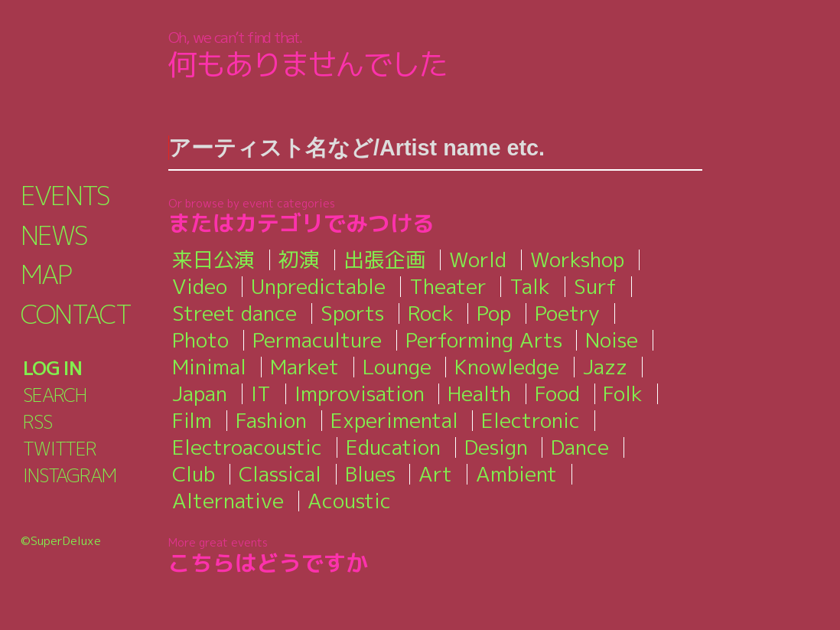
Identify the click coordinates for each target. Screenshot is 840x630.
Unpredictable (318, 286)
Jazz (605, 367)
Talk (530, 286)
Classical (281, 474)
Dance (581, 447)
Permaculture (317, 340)
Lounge (397, 367)
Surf (595, 286)
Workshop (578, 260)
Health (480, 393)
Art (438, 474)
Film (192, 420)
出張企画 (385, 260)
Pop (495, 313)
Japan (200, 393)
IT (261, 393)
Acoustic (350, 501)
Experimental (395, 420)
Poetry (568, 313)
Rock (431, 313)
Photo (200, 340)
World (478, 260)
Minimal (209, 367)
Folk (623, 393)
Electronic (531, 420)
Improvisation (360, 393)
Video (200, 286)
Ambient (519, 474)
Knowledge (507, 367)
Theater (448, 286)
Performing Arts (484, 340)
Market (304, 367)
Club (194, 474)
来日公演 (213, 260)
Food (558, 393)
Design (497, 447)
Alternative (228, 501)
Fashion (272, 420)
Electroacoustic (247, 447)
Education (394, 447)
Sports (353, 313)
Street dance (234, 313)
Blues (372, 474)
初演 (299, 260)
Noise (613, 340)
